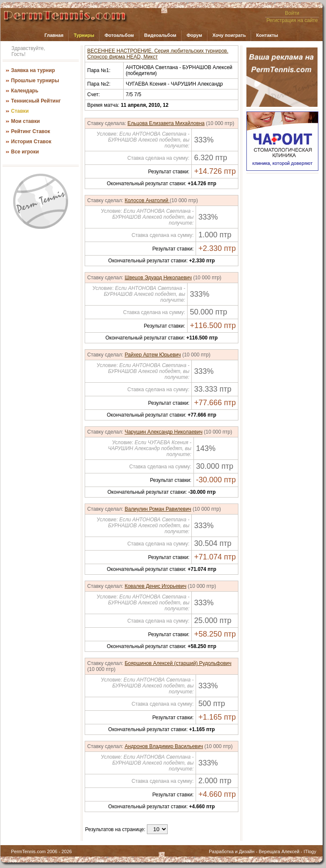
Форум (195, 35)
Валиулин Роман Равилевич (158, 509)
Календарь (25, 91)
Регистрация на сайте (292, 20)
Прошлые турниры (35, 81)
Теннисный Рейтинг (36, 101)
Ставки (20, 111)
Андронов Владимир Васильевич (164, 746)
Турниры (84, 35)
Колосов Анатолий (147, 200)
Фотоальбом (119, 35)
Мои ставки (25, 121)
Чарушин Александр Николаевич (163, 432)
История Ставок (31, 142)
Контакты (267, 35)
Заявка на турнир (33, 70)
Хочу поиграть (229, 35)
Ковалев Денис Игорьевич (155, 586)
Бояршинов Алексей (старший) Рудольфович (178, 663)
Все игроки (25, 152)
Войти (292, 13)
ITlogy (310, 851)
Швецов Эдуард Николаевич (158, 278)
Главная (54, 35)
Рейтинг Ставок (30, 131)
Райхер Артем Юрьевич (153, 355)
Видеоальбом (160, 35)
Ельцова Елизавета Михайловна (166, 123)
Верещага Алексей (279, 851)
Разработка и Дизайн (232, 851)
